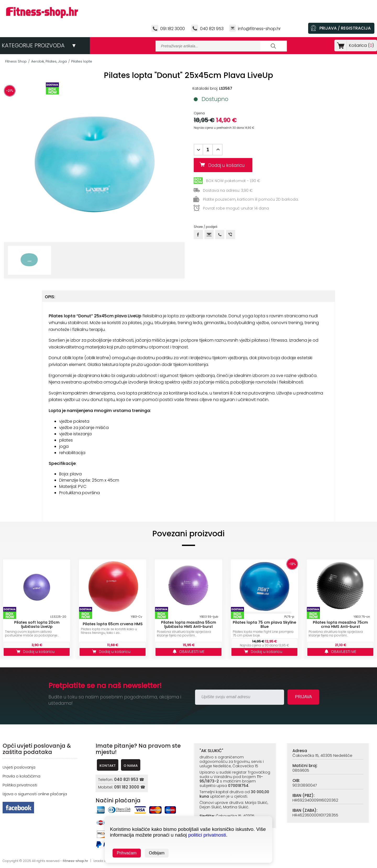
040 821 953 (212, 29)
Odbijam (157, 853)
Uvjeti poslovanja (19, 767)
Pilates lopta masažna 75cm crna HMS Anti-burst (340, 624)
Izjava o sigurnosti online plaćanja (35, 794)
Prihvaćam (127, 853)
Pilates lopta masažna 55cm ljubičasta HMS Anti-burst (188, 624)
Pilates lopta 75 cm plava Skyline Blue (264, 624)
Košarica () (360, 45)
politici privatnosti (207, 835)
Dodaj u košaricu (228, 165)
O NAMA (131, 766)
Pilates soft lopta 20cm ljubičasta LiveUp (37, 624)
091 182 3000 (173, 29)
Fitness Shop (16, 61)
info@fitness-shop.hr (259, 29)
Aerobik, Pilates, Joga (49, 61)
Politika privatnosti (20, 785)
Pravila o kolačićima (21, 776)
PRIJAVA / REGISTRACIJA (345, 28)
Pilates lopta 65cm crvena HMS (113, 624)
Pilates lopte (82, 61)
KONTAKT (108, 766)
